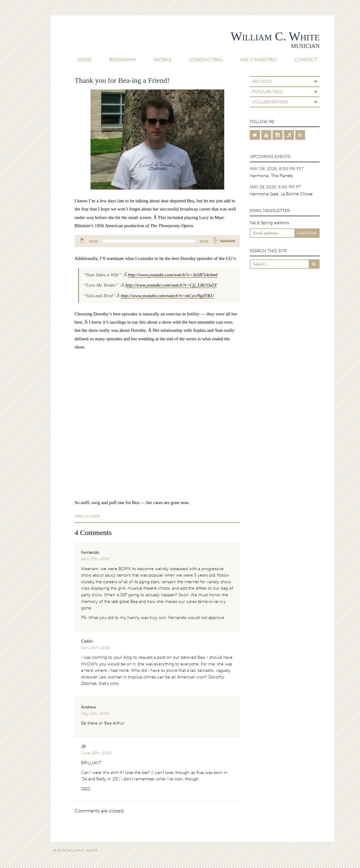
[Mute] (215, 240)
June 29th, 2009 (96, 753)
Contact (306, 60)
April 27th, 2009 (95, 559)
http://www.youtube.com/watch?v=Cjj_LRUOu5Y (171, 285)
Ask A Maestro (258, 60)
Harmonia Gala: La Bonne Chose (281, 194)
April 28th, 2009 (96, 648)
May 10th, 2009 (95, 713)
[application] (157, 241)
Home (84, 60)
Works (163, 60)
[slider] (149, 241)
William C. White (275, 36)
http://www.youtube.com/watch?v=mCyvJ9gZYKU (167, 296)
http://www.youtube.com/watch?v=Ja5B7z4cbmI (173, 275)
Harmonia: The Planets (271, 176)
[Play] (83, 240)
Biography (123, 60)
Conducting (206, 60)
